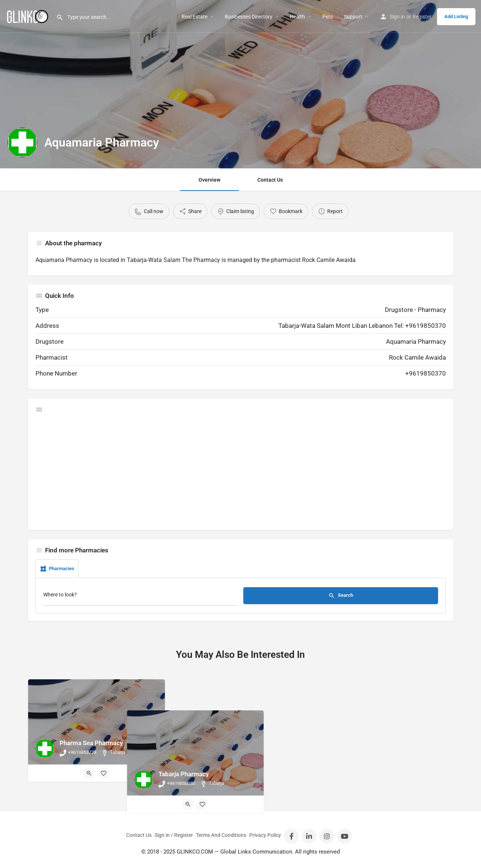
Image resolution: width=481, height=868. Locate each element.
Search (341, 596)
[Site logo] (28, 16)
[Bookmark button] (104, 773)
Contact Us (270, 180)
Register (422, 17)
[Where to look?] (141, 597)
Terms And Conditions (221, 835)
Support (353, 17)
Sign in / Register (174, 835)
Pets (328, 17)
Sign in (397, 17)
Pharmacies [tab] (57, 569)
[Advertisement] (241, 471)
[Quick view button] (89, 773)
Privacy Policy (265, 835)
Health (297, 17)
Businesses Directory (249, 17)
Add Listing (456, 16)
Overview (209, 180)
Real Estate (194, 17)
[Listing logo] (22, 142)
